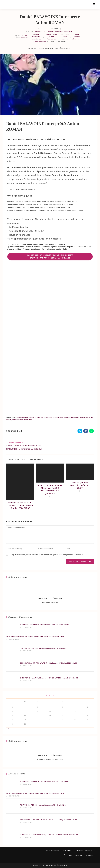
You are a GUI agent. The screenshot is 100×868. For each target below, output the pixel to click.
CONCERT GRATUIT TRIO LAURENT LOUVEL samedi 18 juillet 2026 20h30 (20, 505)
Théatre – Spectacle (85, 851)
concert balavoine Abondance (36, 37)
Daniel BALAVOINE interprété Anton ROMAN (56, 48)
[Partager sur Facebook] (86, 431)
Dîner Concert (48, 32)
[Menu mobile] (94, 4)
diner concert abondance (77, 37)
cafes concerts (25, 37)
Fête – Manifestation (73, 855)
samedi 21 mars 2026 (64, 32)
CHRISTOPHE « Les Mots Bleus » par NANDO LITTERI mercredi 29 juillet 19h (50, 489)
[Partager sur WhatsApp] (91, 431)
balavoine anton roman (65, 37)
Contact (90, 855)
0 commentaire (40, 42)
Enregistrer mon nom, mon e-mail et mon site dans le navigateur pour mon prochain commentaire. (47, 555)
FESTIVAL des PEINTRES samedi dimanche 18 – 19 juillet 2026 (44, 648)
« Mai (8, 729)
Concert (37, 32)
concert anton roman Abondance (52, 37)
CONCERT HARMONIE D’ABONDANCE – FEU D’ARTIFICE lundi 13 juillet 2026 (35, 636)
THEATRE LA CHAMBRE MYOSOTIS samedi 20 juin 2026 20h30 (44, 625)
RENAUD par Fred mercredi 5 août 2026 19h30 (80, 485)
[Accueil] (28, 48)
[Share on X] (80, 431)
